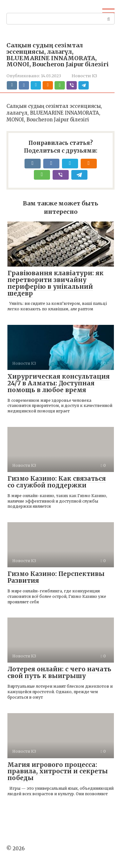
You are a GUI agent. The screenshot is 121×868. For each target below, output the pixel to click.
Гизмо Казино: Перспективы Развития (56, 577)
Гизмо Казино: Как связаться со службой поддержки (57, 482)
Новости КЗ (84, 76)
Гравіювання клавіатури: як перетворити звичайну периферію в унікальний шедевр (55, 283)
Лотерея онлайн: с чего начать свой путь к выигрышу (59, 672)
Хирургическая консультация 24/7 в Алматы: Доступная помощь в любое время (59, 383)
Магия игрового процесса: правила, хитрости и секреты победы (58, 771)
